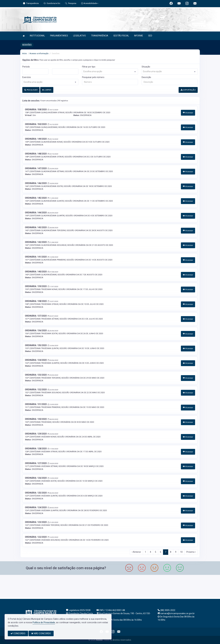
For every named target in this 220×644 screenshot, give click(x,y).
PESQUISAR (31, 90)
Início (25, 53)
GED (150, 36)
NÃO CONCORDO (41, 633)
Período (26, 67)
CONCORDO (18, 633)
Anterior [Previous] (136, 552)
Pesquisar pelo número (93, 77)
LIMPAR (47, 90)
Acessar (188, 113)
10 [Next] (181, 552)
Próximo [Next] (191, 552)
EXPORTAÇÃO (188, 90)
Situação (146, 67)
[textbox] (110, 71)
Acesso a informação (39, 53)
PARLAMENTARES (59, 36)
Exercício (27, 77)
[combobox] (110, 71)
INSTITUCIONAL (37, 36)
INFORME (139, 36)
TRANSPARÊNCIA (100, 36)
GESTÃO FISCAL (121, 36)
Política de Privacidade (44, 622)
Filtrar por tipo (89, 67)
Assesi (99, 640)
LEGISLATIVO (80, 36)
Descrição (146, 77)
